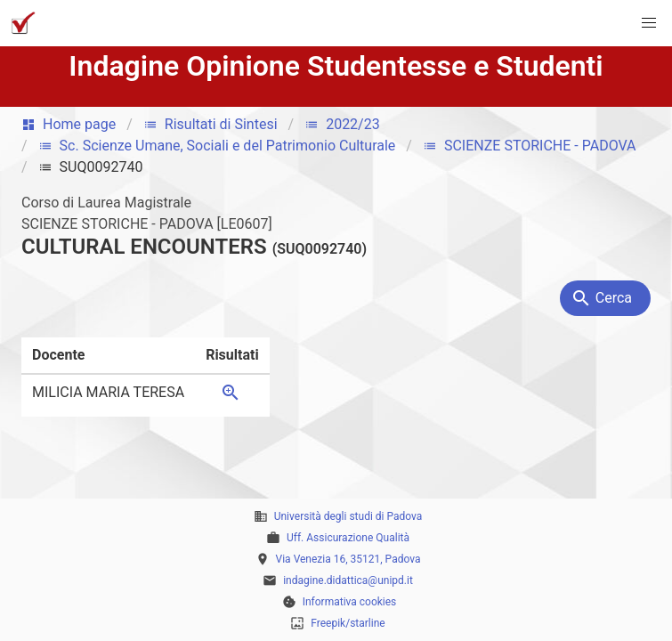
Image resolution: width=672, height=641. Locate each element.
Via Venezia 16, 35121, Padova (348, 559)
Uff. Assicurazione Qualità (348, 538)
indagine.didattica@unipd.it (348, 580)
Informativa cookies (350, 602)
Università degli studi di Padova (348, 516)
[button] (649, 23)
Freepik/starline (348, 623)
